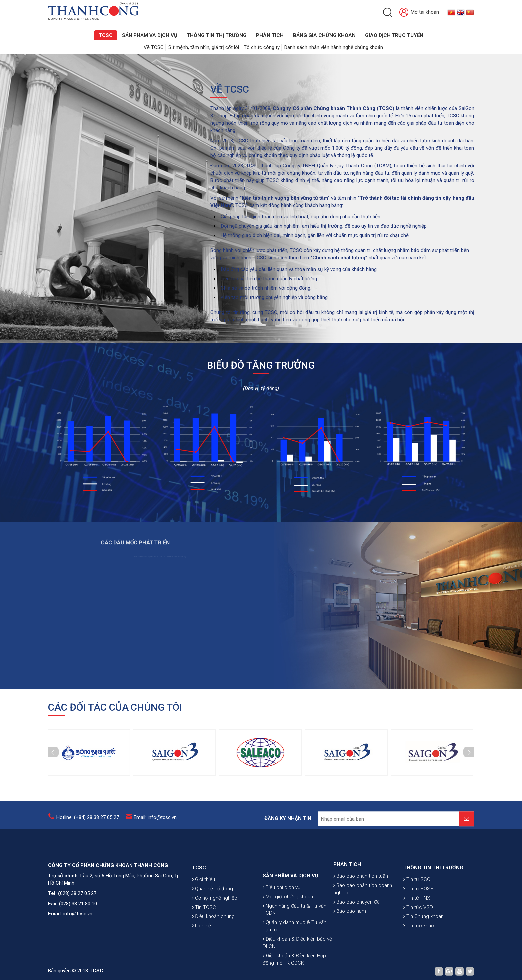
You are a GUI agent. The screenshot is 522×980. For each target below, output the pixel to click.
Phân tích (270, 35)
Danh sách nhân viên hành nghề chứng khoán (334, 47)
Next (469, 752)
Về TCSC (154, 47)
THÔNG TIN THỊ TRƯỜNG (217, 35)
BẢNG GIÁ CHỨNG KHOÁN (324, 35)
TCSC (106, 35)
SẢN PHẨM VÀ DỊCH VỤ (150, 35)
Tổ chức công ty (262, 47)
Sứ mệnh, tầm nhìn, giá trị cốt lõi (204, 47)
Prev (53, 752)
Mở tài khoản (419, 12)
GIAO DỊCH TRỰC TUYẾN (394, 35)
